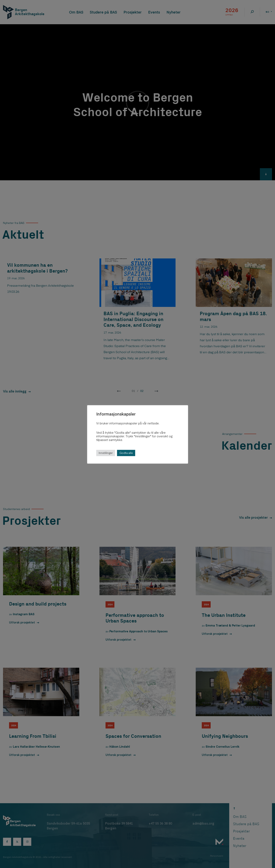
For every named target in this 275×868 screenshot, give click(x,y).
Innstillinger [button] (106, 453)
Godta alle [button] (126, 453)
